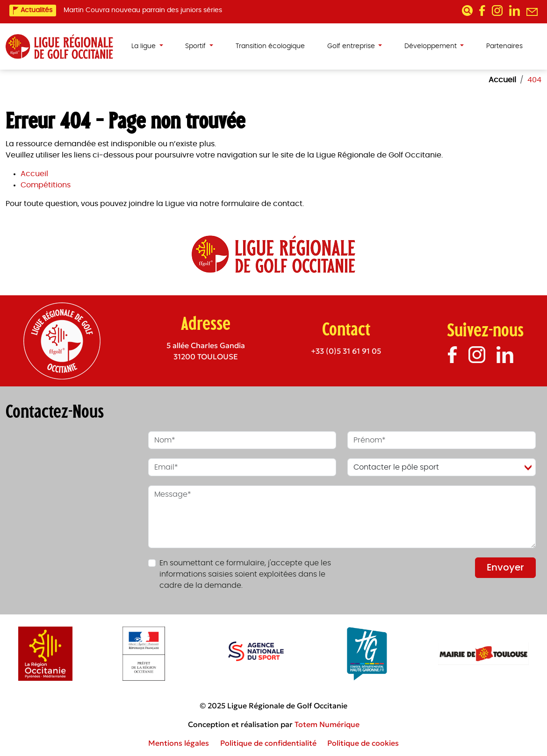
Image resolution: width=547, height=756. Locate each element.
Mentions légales (179, 743)
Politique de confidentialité (268, 743)
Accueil (34, 174)
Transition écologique (270, 46)
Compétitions (46, 185)
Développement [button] (432, 46)
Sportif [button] (196, 46)
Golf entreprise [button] (352, 46)
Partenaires (504, 46)
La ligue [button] (144, 46)
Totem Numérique (327, 724)
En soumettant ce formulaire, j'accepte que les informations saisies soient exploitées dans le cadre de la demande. (245, 574)
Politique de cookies (363, 743)
